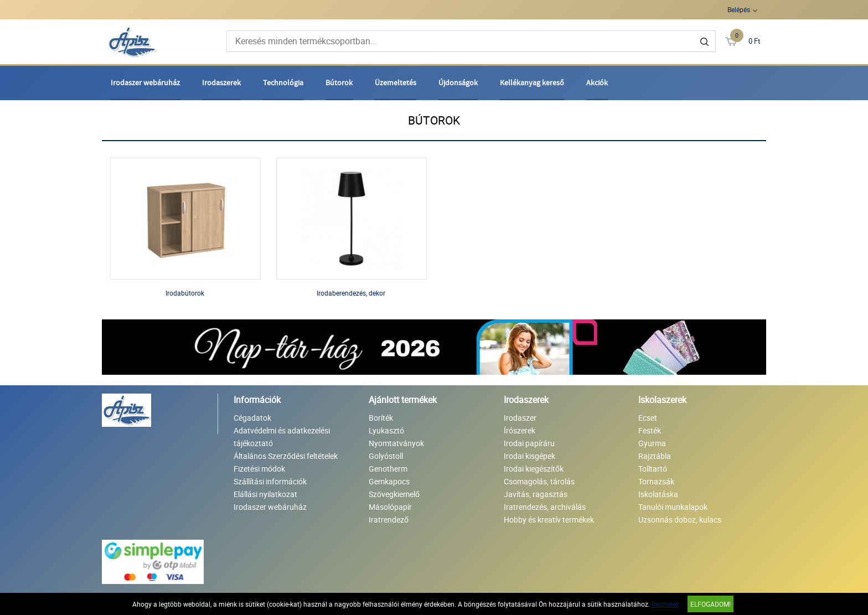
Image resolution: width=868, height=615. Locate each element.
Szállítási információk (270, 481)
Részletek (665, 604)
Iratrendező (389, 520)
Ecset (648, 418)
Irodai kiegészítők (534, 469)
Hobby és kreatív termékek (549, 520)
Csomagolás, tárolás (539, 481)
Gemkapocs (389, 481)
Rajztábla (655, 456)
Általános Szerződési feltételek (286, 456)
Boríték (381, 418)
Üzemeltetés (396, 82)
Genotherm (388, 469)
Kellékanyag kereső (532, 82)
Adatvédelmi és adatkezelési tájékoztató (282, 437)
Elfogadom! (711, 604)
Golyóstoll (386, 456)
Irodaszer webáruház (145, 82)
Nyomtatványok (396, 443)
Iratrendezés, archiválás (545, 507)
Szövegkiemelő (394, 494)
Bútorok (339, 82)
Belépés (739, 9)
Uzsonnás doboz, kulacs (680, 520)
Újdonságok (458, 82)
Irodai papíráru (529, 443)
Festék (650, 430)
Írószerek (520, 430)
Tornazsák (656, 481)
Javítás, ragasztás (536, 494)
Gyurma (652, 443)
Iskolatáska (658, 494)
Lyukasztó (386, 430)
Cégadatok (252, 418)
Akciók (597, 82)
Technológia (283, 82)
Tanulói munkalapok (673, 507)
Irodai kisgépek (529, 456)
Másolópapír (390, 507)
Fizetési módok (259, 469)
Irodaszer (520, 418)
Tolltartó (653, 469)
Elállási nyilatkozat (265, 494)
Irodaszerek (221, 82)
